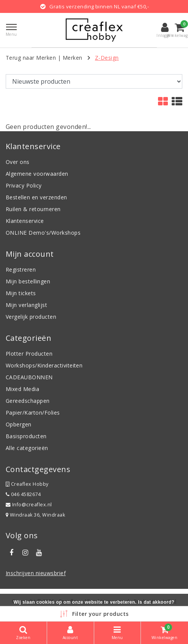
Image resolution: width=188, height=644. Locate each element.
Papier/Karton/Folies (33, 413)
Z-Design (107, 58)
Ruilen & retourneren (33, 209)
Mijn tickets (21, 293)
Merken (73, 58)
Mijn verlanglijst (26, 305)
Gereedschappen (28, 401)
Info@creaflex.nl (29, 505)
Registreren (21, 270)
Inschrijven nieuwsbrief (36, 573)
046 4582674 (23, 494)
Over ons (18, 162)
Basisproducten (26, 436)
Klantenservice (25, 221)
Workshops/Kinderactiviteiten (44, 365)
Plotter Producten (29, 354)
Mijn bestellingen (28, 281)
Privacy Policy (24, 185)
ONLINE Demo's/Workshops (43, 233)
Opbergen (19, 424)
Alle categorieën (27, 448)
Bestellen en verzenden (36, 197)
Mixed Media (22, 389)
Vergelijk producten (31, 317)
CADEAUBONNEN (29, 377)
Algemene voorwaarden (37, 174)
